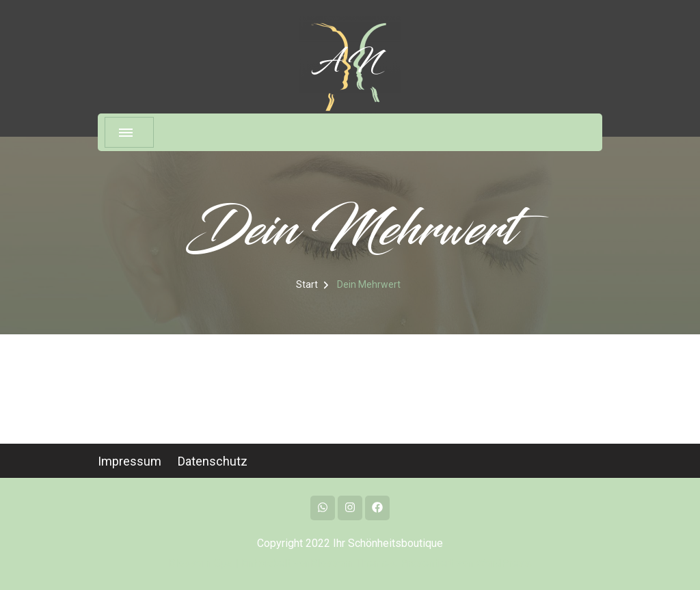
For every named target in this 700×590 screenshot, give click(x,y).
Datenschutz (213, 461)
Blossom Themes (353, 563)
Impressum (130, 461)
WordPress (503, 563)
